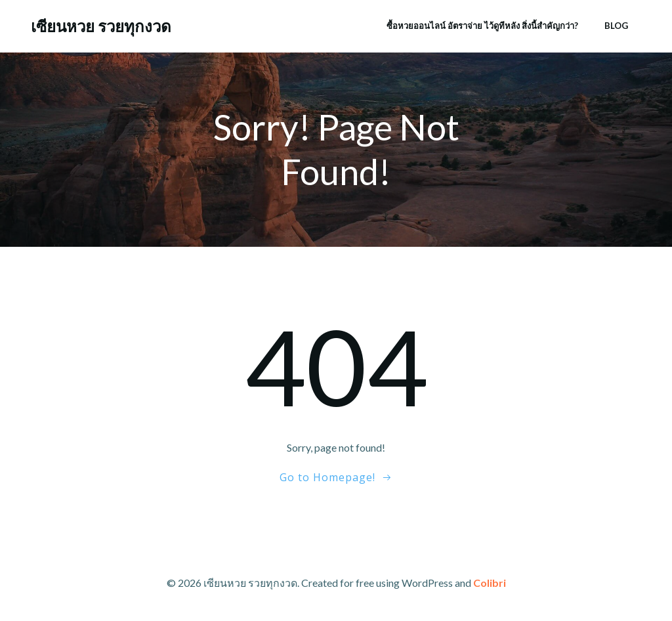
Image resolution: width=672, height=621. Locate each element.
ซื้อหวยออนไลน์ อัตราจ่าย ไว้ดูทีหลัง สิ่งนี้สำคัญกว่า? (482, 26)
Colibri (490, 583)
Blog (616, 26)
